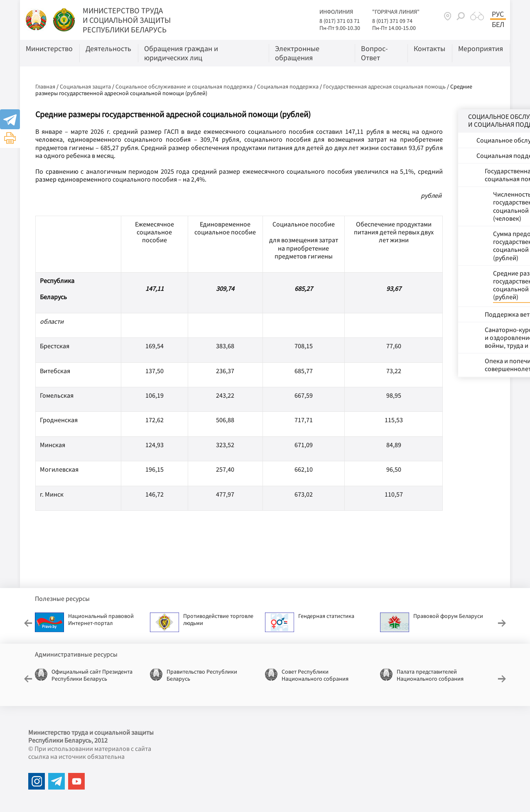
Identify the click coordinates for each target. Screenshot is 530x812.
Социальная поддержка (288, 86)
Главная (45, 86)
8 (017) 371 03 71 (340, 21)
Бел (498, 25)
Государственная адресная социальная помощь (384, 86)
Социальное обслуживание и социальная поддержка (184, 86)
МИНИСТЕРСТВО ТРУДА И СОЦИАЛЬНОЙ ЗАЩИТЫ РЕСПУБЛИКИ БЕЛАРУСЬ (127, 20)
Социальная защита (85, 86)
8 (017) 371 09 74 (392, 21)
